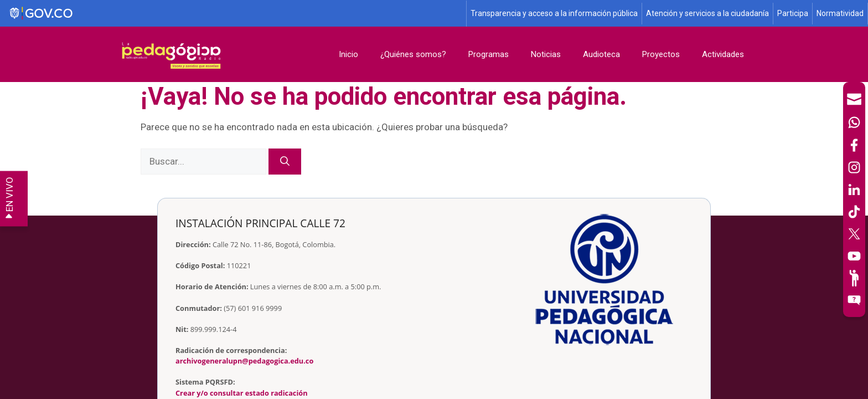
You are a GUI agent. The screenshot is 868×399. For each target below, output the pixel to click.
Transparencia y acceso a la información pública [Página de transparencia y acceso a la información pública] (554, 13)
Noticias (546, 54)
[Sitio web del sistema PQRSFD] (854, 300)
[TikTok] (854, 212)
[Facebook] (854, 145)
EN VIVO (9, 199)
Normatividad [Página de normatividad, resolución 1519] (840, 13)
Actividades (723, 54)
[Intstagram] (854, 167)
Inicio (348, 54)
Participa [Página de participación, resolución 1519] (793, 13)
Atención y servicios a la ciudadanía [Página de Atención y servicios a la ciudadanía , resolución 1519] (707, 13)
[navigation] (854, 199)
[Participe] (854, 278)
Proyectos (661, 54)
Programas (489, 54)
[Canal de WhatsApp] (854, 122)
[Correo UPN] (854, 99)
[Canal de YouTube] (854, 256)
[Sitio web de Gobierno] (234, 14)
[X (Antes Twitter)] (854, 234)
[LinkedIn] (854, 190)
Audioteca (601, 54)
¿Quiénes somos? (413, 54)
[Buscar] (285, 162)
